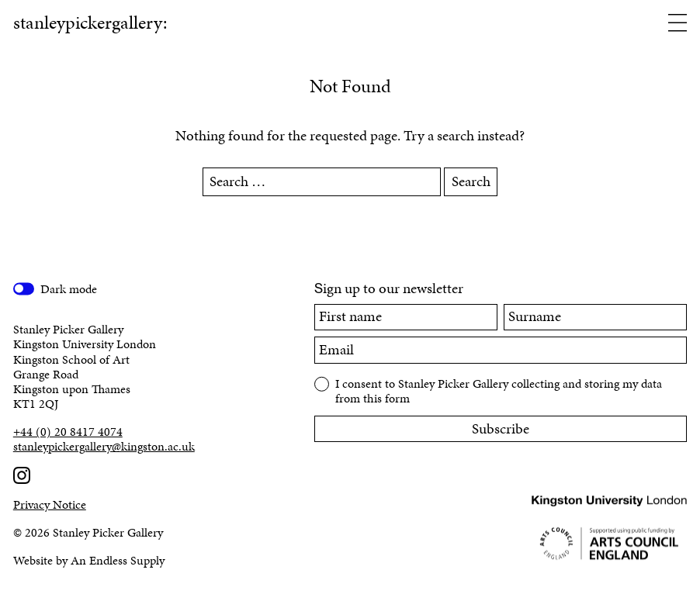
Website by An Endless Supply (89, 560)
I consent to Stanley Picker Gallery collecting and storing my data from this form (499, 390)
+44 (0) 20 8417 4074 (68, 432)
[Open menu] (677, 24)
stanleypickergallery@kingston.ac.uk (104, 446)
